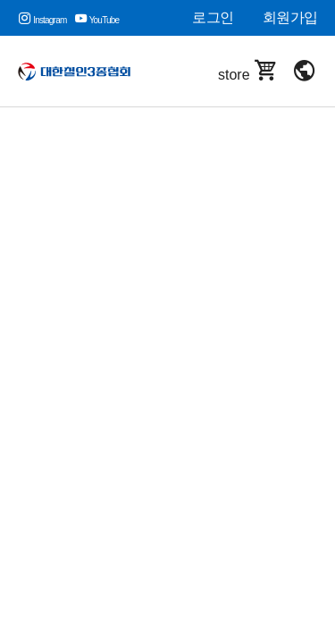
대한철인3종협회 (80, 72)
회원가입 (290, 17)
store (248, 71)
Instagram (42, 20)
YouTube (97, 20)
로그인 (213, 17)
